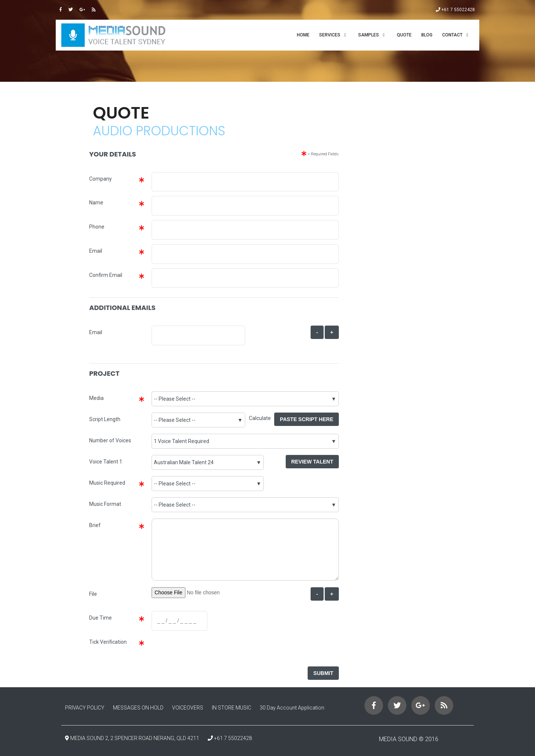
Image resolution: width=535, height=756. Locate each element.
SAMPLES (369, 35)
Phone (97, 227)
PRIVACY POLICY (85, 708)
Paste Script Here (307, 419)
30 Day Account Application (292, 708)
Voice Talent (104, 462)
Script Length (105, 419)
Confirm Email (106, 275)
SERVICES (330, 35)
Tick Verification (108, 642)
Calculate (262, 418)
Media (96, 398)
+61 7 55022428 (455, 10)
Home (303, 35)
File (93, 594)
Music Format (105, 504)
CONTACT (452, 35)
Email (96, 251)
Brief (95, 525)
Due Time (100, 618)
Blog (427, 35)
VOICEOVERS (188, 708)
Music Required (107, 483)
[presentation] (207, 650)
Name (96, 203)
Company (100, 179)
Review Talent (312, 462)
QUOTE (404, 35)
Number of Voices (110, 440)
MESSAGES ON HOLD (138, 708)
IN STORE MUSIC (231, 708)
